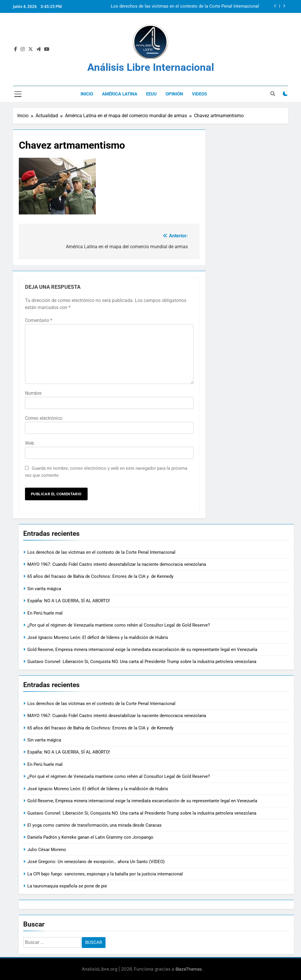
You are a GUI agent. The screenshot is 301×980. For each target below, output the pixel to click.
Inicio (87, 94)
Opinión (174, 94)
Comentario (39, 320)
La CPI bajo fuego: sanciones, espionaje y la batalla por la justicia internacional (105, 874)
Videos (199, 94)
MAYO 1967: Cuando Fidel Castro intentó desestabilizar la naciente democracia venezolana (117, 564)
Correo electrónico (44, 418)
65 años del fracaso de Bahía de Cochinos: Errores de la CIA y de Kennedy (101, 576)
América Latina (120, 94)
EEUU (151, 94)
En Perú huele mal (45, 613)
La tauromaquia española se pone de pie (67, 886)
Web (30, 443)
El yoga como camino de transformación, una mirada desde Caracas (95, 825)
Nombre (33, 393)
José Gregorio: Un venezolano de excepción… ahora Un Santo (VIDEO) (96, 862)
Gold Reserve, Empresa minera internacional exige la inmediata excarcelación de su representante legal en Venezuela (142, 650)
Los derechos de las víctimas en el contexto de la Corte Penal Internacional (185, 6)
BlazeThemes (189, 969)
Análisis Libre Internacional (151, 67)
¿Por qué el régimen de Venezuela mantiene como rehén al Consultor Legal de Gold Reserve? (119, 625)
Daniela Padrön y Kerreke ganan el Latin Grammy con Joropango (90, 837)
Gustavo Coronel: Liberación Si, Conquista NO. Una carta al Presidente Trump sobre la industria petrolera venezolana (142, 662)
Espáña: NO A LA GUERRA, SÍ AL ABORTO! (69, 601)
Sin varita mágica (44, 589)
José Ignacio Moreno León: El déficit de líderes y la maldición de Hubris (98, 637)
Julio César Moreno (47, 850)
